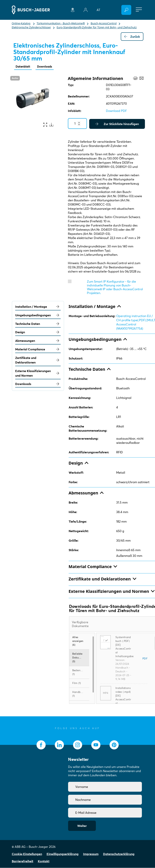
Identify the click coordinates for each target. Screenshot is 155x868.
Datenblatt (23, 67)
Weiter (82, 826)
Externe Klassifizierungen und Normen (38, 373)
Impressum (91, 854)
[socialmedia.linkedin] (59, 745)
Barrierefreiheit (23, 861)
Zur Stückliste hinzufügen (117, 124)
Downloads (46, 67)
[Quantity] (77, 124)
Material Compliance (38, 349)
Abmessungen (38, 341)
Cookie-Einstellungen (27, 854)
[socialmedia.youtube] (96, 745)
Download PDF (116, 111)
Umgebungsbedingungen (38, 315)
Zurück (132, 37)
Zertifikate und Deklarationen (38, 360)
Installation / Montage (38, 307)
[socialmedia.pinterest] (114, 745)
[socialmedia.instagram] (78, 745)
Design (38, 332)
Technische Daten (38, 324)
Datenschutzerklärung (119, 854)
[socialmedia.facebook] (41, 745)
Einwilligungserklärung (63, 854)
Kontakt (44, 861)
